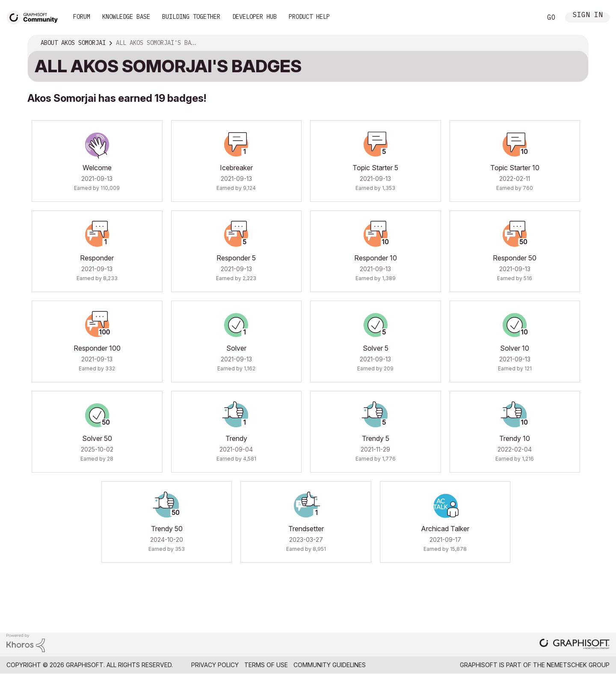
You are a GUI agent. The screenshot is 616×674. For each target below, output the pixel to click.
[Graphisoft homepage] (575, 645)
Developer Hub (255, 17)
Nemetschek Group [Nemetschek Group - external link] (578, 665)
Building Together (191, 17)
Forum (82, 17)
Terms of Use (266, 665)
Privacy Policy (215, 665)
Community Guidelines (330, 665)
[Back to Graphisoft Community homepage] (35, 16)
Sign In (588, 16)
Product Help (309, 17)
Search (526, 18)
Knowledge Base (126, 17)
